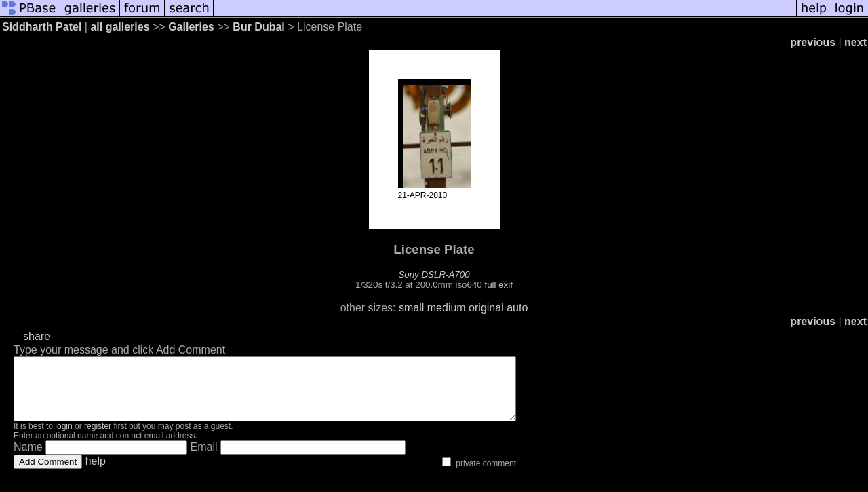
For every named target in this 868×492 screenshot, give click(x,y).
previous (813, 42)
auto (517, 308)
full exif (498, 285)
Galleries (191, 27)
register (98, 438)
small (411, 308)
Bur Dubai (258, 27)
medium (447, 308)
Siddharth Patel (42, 27)
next (855, 42)
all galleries (120, 27)
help (96, 473)
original (486, 308)
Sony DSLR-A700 (434, 275)
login (63, 438)
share (37, 336)
